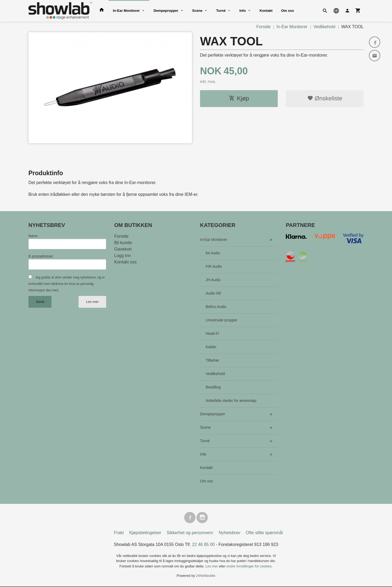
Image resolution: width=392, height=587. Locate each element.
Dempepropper (166, 11)
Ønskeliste (325, 98)
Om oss (287, 11)
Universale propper (221, 320)
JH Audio (213, 280)
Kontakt (266, 11)
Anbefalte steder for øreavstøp (231, 401)
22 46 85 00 (203, 545)
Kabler (211, 347)
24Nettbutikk (206, 576)
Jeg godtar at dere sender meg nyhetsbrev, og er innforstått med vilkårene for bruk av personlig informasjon (67, 284)
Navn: (33, 236)
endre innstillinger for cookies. (250, 567)
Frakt (119, 533)
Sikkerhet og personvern (190, 533)
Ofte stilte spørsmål (264, 533)
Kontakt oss (125, 262)
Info (243, 11)
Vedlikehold (215, 374)
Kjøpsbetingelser (145, 533)
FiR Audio (214, 266)
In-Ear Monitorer (126, 11)
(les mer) (52, 290)
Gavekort (123, 249)
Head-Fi (212, 333)
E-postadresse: (41, 256)
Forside (263, 27)
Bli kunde (123, 243)
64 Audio (213, 253)
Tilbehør (212, 360)
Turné (221, 11)
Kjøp (239, 98)
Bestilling (213, 387)
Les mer (92, 302)
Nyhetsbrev (229, 533)
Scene (197, 11)
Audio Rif (213, 293)
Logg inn (122, 256)
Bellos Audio (216, 307)
